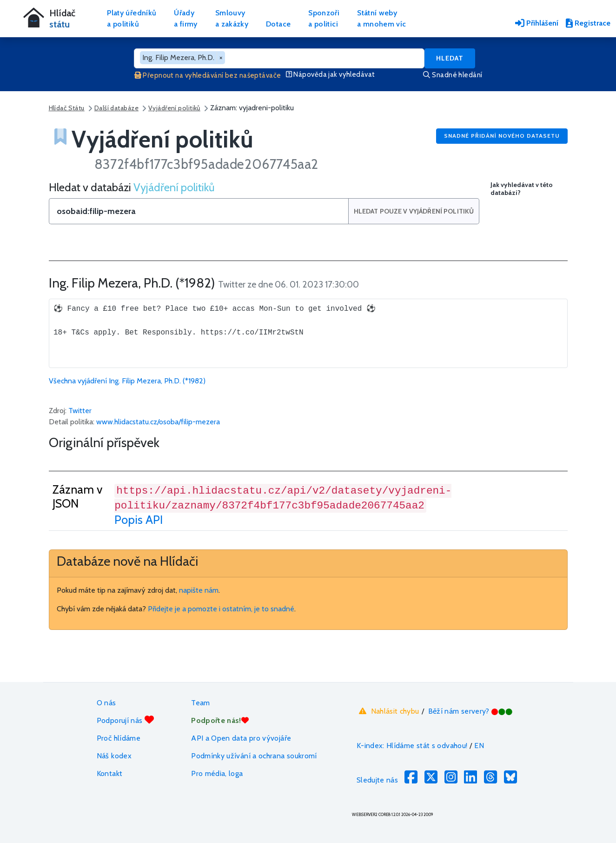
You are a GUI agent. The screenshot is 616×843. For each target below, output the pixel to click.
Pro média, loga (217, 773)
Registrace (588, 23)
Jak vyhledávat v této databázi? (522, 189)
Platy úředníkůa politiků (132, 18)
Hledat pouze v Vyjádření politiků (414, 211)
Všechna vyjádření (127, 381)
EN (479, 746)
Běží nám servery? (471, 711)
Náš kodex (114, 756)
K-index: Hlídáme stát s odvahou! (412, 746)
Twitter (80, 411)
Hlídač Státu (67, 108)
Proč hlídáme (119, 738)
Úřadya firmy (186, 18)
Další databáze (116, 108)
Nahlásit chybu (388, 711)
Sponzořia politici (324, 18)
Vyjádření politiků (174, 108)
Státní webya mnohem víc (381, 18)
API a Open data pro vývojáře (241, 738)
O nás (106, 703)
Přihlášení (537, 23)
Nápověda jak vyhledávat (331, 74)
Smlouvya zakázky (232, 18)
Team (200, 703)
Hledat (450, 58)
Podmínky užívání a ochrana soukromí (254, 756)
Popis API (139, 520)
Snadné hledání (453, 75)
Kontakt (110, 773)
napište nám (199, 590)
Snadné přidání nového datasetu (502, 136)
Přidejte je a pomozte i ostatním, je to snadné (221, 609)
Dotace (278, 24)
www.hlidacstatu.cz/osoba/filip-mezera (158, 422)
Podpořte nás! (220, 720)
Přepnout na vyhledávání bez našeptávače (208, 75)
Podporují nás (125, 720)
